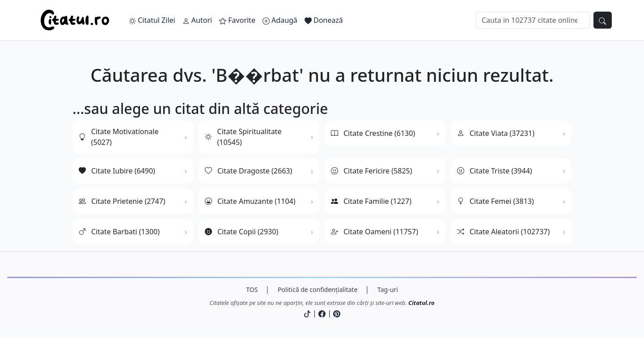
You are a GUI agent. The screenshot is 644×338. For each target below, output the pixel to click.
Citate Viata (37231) (496, 133)
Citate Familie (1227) (371, 201)
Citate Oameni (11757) (375, 232)
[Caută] (533, 20)
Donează (324, 20)
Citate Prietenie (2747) (122, 201)
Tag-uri (388, 289)
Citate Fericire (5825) (372, 171)
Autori (197, 20)
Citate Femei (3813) (496, 201)
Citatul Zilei (152, 20)
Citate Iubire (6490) (117, 171)
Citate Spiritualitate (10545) (243, 137)
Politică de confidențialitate (318, 289)
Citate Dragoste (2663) (248, 171)
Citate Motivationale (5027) (119, 137)
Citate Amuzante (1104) (250, 201)
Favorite (237, 20)
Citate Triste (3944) (495, 171)
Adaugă (280, 20)
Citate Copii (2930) (241, 232)
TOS (252, 289)
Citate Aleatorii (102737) (503, 232)
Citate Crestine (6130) (373, 133)
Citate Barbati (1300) (119, 232)
